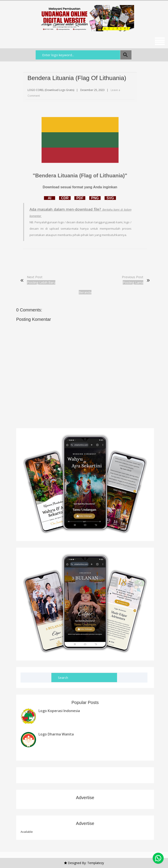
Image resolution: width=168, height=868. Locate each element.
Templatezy (96, 863)
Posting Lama (133, 282)
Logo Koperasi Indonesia (59, 711)
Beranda (85, 292)
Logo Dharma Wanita (56, 734)
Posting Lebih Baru (41, 282)
